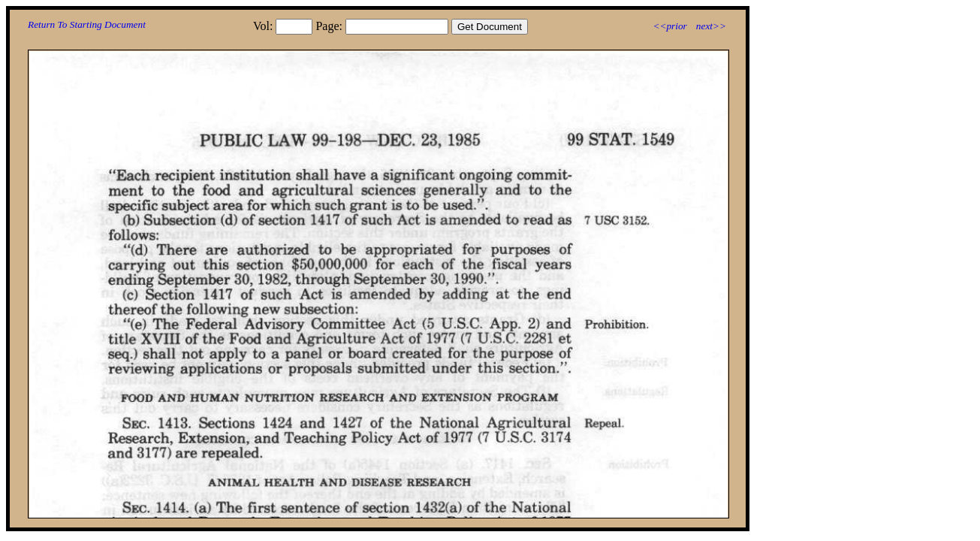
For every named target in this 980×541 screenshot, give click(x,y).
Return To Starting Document (87, 24)
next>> (711, 26)
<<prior (669, 26)
